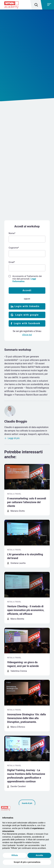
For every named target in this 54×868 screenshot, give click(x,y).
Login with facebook (27, 323)
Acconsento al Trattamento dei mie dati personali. (27, 279)
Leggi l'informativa (24, 280)
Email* (12, 262)
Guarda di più (27, 803)
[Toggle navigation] (48, 5)
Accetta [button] (39, 855)
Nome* (12, 233)
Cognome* (14, 248)
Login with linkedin (27, 306)
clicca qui (27, 335)
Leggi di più (14, 438)
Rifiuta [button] (15, 855)
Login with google (27, 315)
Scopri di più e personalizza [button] (27, 862)
